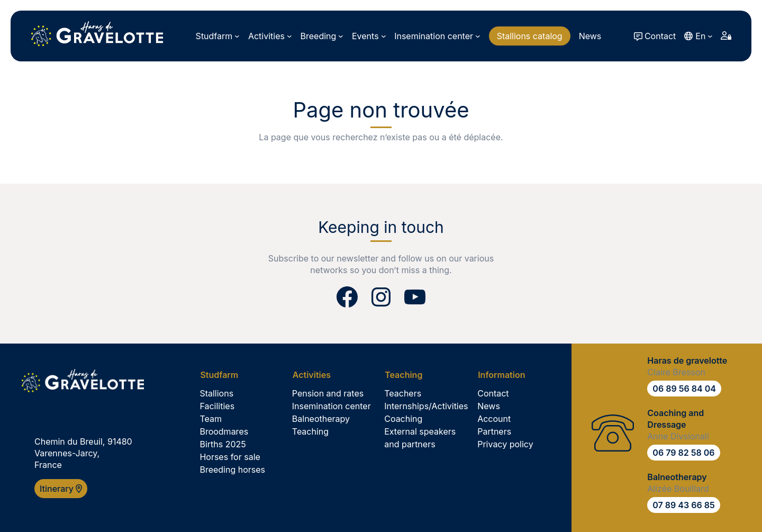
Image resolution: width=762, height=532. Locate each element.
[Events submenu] (369, 36)
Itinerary (61, 489)
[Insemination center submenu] (437, 36)
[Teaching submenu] (407, 375)
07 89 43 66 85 (683, 505)
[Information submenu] (505, 375)
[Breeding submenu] (322, 36)
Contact (660, 36)
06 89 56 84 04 (684, 389)
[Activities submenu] (270, 36)
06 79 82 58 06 (683, 453)
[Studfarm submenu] (218, 36)
